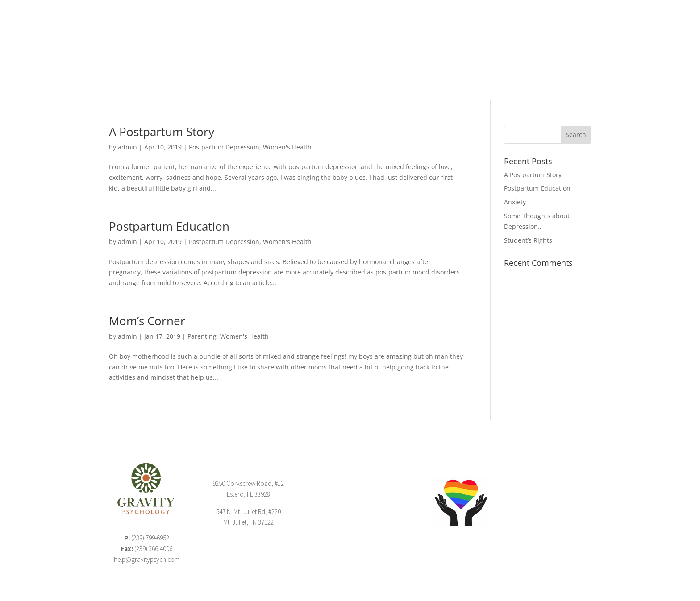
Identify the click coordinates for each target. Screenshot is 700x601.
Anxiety (515, 202)
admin (127, 147)
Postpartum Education (169, 226)
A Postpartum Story (162, 132)
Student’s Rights (528, 240)
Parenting (202, 336)
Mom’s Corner (147, 321)
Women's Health (287, 147)
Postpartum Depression (224, 147)
